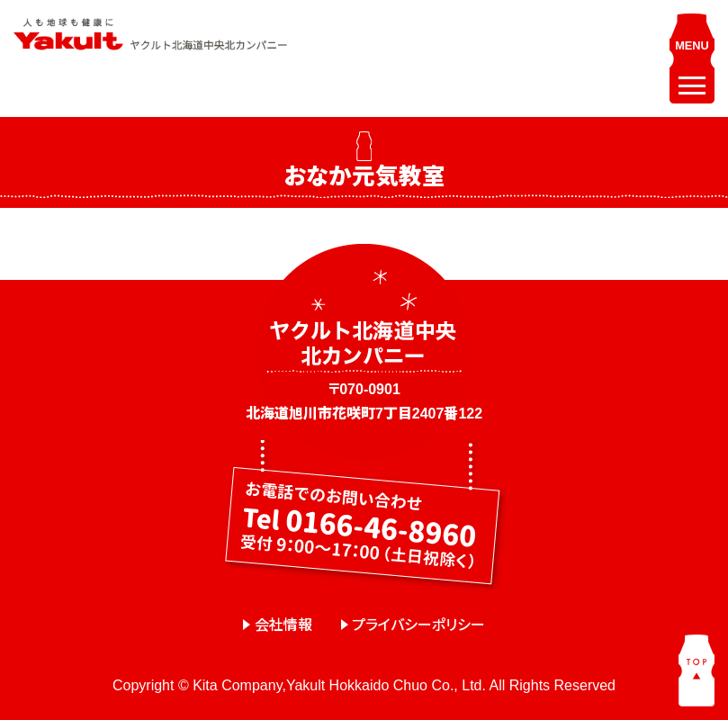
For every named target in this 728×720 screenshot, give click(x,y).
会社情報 (283, 625)
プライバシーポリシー (418, 625)
